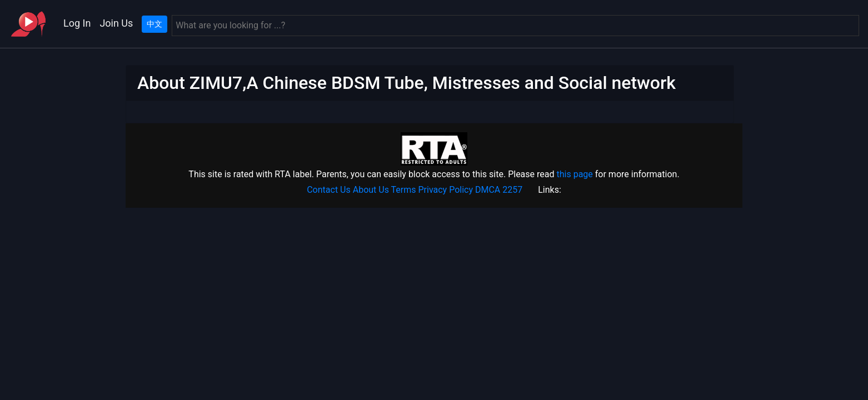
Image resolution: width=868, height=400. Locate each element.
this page (574, 174)
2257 (512, 190)
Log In (77, 23)
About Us (371, 190)
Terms (404, 190)
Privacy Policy (446, 190)
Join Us (116, 23)
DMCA (488, 190)
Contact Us (329, 190)
